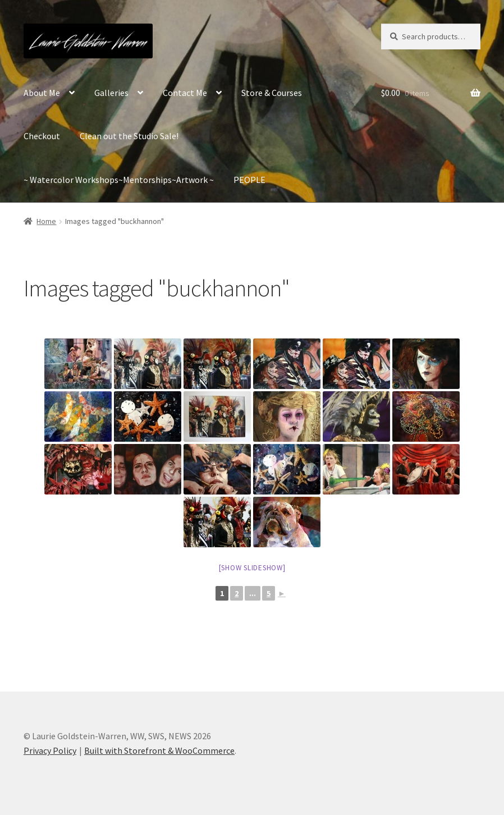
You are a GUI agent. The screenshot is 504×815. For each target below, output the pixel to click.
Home (46, 221)
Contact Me (185, 93)
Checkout (42, 136)
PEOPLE (249, 180)
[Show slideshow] (252, 568)
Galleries (111, 93)
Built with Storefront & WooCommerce (159, 750)
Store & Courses (272, 93)
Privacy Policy (50, 750)
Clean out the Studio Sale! (129, 136)
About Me (42, 93)
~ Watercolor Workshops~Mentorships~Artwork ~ (119, 180)
